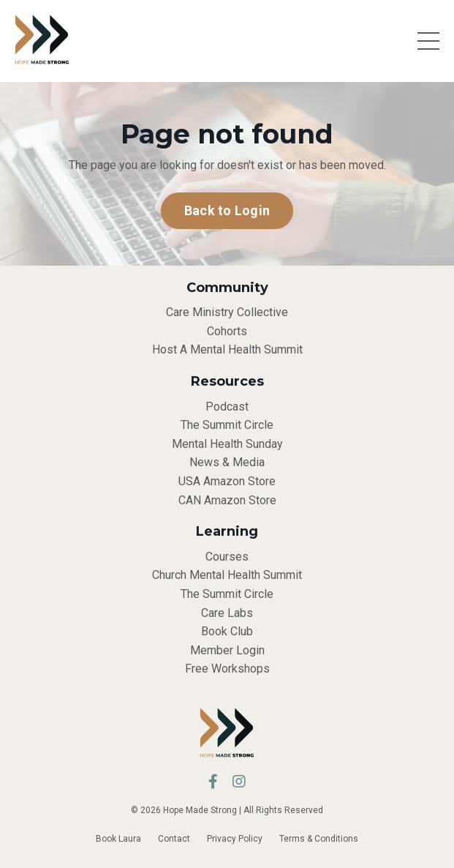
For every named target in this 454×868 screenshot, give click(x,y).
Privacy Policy (235, 839)
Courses (227, 557)
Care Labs (227, 613)
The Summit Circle (227, 425)
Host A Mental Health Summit (227, 349)
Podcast (227, 407)
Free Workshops (227, 669)
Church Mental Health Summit (227, 575)
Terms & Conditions (319, 839)
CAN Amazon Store (227, 500)
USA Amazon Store (227, 481)
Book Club (227, 631)
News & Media (227, 462)
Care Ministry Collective (227, 312)
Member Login (227, 650)
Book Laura (118, 839)
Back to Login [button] (227, 210)
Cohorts (227, 331)
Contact (174, 839)
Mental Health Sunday (227, 444)
